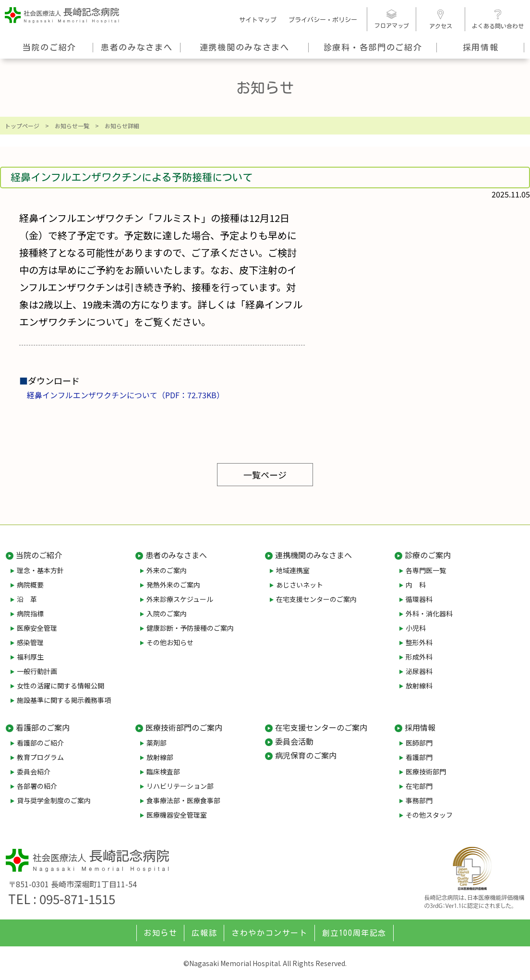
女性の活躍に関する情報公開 (60, 686)
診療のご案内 (428, 555)
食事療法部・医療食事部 (183, 800)
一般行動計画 (37, 671)
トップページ (22, 126)
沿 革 (27, 599)
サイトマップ (258, 20)
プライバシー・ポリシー (323, 20)
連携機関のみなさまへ (245, 47)
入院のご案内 (167, 613)
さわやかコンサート (269, 933)
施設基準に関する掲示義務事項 (64, 700)
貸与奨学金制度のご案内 (54, 800)
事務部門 (419, 800)
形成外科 (419, 657)
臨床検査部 (163, 772)
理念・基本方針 (40, 570)
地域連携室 (293, 570)
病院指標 (30, 613)
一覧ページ (265, 475)
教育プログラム (40, 757)
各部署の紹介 (37, 786)
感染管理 (30, 642)
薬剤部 (157, 743)
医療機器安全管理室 (177, 815)
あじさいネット (300, 585)
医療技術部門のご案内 (184, 727)
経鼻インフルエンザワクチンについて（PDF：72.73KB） (126, 395)
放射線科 (419, 686)
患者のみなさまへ (137, 47)
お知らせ (160, 933)
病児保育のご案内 (306, 755)
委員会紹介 (34, 772)
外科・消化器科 (429, 613)
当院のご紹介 (49, 47)
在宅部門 (419, 786)
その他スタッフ (429, 815)
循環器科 (419, 599)
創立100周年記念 (354, 933)
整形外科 (419, 642)
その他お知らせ (170, 642)
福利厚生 (30, 657)
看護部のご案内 (43, 727)
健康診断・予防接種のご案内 (190, 628)
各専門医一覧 (426, 570)
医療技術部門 (426, 772)
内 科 (416, 585)
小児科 (416, 628)
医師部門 (419, 743)
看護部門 (419, 757)
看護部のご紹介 (40, 743)
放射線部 (160, 757)
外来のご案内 (167, 570)
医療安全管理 (37, 628)
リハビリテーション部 (180, 786)
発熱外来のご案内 (173, 585)
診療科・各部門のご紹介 (373, 47)
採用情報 (481, 47)
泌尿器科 (419, 671)
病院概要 (30, 585)
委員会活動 (294, 741)
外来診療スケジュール (180, 599)
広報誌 (204, 933)
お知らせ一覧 (72, 126)
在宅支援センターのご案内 (316, 599)
